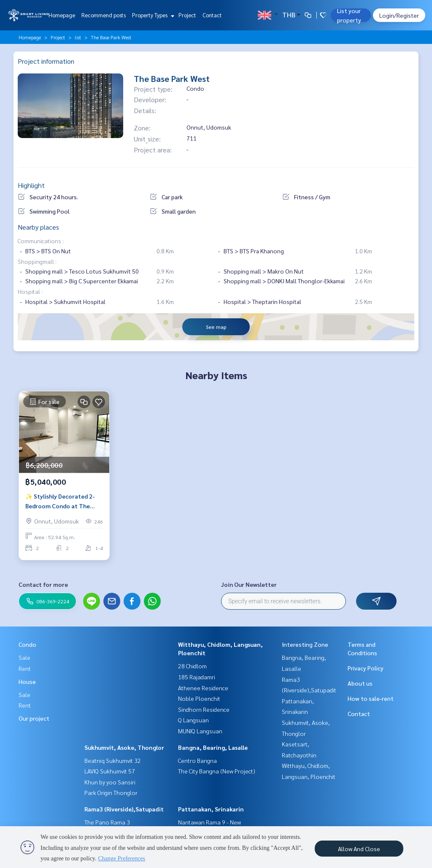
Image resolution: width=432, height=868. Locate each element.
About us (360, 683)
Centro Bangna (197, 760)
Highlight (31, 185)
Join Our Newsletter (249, 584)
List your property (349, 15)
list (78, 37)
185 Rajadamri (197, 677)
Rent (25, 668)
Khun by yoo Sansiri (110, 782)
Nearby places (38, 227)
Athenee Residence (203, 688)
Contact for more (43, 584)
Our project (34, 718)
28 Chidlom (192, 666)
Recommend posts (104, 15)
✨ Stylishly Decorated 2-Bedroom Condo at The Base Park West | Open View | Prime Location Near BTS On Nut (64, 501)
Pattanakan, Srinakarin (211, 809)
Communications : (41, 241)
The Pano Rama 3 (107, 822)
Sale (24, 657)
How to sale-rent (371, 698)
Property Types (152, 15)
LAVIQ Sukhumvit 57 (110, 771)
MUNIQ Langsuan (200, 731)
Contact (212, 15)
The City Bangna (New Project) (217, 771)
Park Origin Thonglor (111, 792)
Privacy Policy (366, 668)
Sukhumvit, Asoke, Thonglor (124, 747)
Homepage (62, 15)
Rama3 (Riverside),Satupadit (124, 809)
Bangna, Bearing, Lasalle (213, 747)
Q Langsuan (193, 720)
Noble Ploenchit (199, 698)
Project (187, 15)
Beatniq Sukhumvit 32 (113, 760)
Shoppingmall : (37, 261)
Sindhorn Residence (204, 709)
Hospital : (30, 291)
